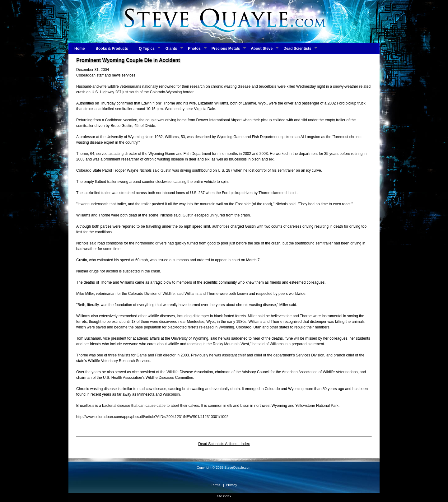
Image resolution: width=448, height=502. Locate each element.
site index (224, 496)
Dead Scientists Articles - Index (224, 444)
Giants (171, 49)
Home (79, 49)
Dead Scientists (297, 49)
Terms (216, 485)
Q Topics (147, 49)
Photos (194, 49)
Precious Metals (226, 49)
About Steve (262, 49)
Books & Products (112, 49)
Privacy (231, 485)
